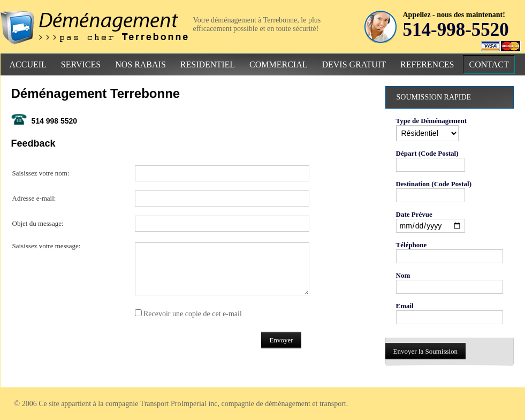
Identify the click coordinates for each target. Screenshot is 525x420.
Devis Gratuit (354, 64)
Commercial (278, 64)
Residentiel (208, 64)
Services (81, 64)
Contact (489, 64)
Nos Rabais (140, 64)
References (427, 64)
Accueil (28, 64)
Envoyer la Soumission (426, 351)
